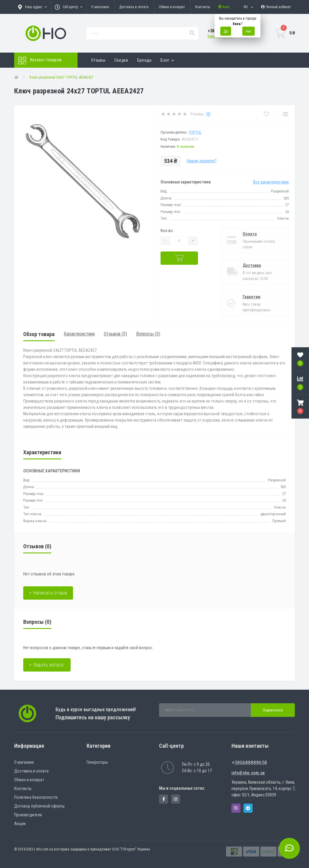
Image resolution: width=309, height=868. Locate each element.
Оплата (250, 234)
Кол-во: (167, 231)
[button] (300, 407)
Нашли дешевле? (202, 161)
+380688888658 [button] (249, 763)
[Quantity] (179, 241)
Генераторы (97, 762)
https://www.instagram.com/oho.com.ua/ (176, 799)
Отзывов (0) (115, 334)
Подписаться (273, 710)
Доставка (252, 265)
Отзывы (98, 60)
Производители (28, 815)
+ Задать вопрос (47, 665)
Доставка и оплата (134, 7)
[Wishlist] (266, 114)
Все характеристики (271, 182)
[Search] (192, 33)
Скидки (121, 60)
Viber (236, 808)
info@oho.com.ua (248, 773)
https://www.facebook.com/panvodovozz (164, 799)
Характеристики (79, 334)
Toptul (195, 132)
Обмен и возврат (172, 7)
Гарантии (252, 297)
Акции (20, 824)
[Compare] (285, 114)
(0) (208, 114)
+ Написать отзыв (48, 593)
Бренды (145, 60)
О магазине (100, 7)
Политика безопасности (36, 797)
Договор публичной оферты (39, 806)
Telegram (248, 808)
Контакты (203, 7)
